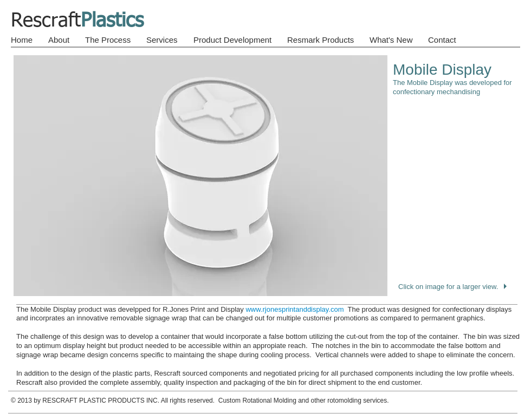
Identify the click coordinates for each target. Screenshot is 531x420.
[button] (265, 176)
